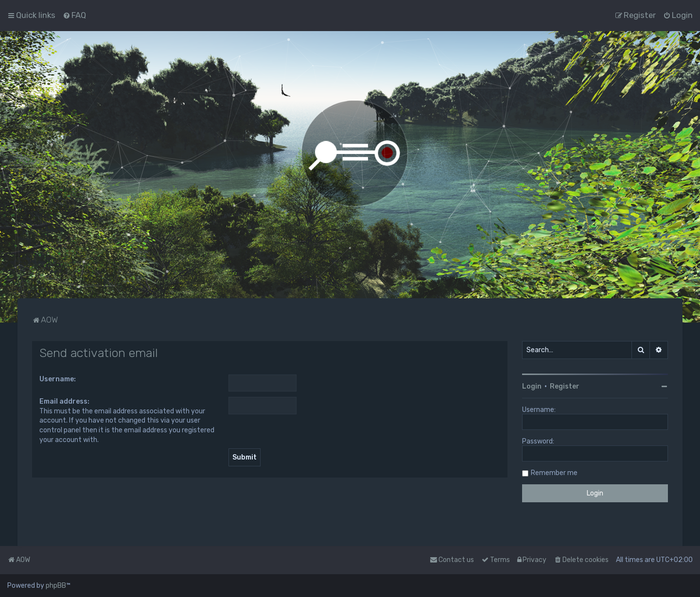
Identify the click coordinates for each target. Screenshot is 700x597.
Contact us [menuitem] (452, 560)
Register (565, 386)
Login (532, 386)
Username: (58, 379)
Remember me (554, 473)
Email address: (64, 401)
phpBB (56, 586)
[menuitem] (74, 15)
